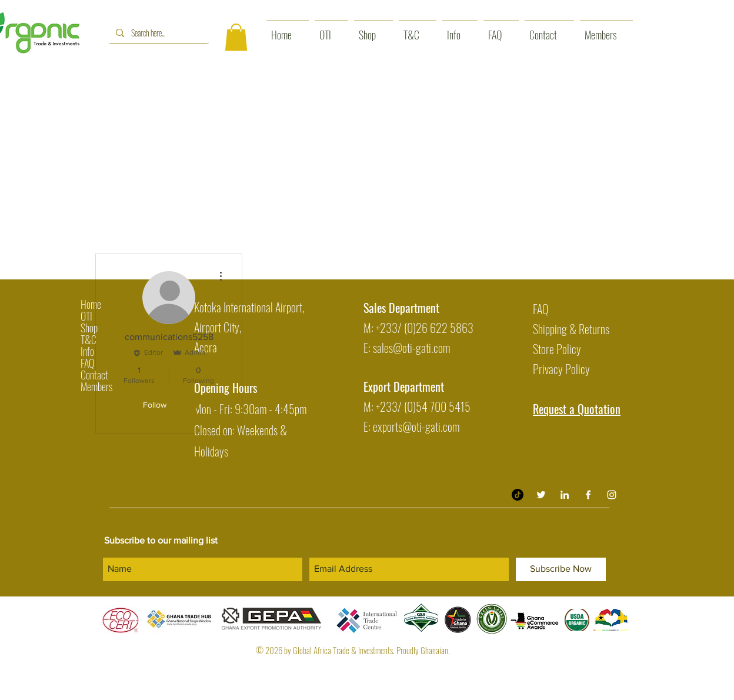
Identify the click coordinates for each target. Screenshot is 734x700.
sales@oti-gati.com (411, 348)
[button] (236, 37)
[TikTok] (518, 495)
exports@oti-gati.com (416, 426)
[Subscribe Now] (561, 569)
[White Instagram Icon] (612, 495)
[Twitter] (541, 495)
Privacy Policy (561, 369)
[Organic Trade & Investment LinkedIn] (565, 495)
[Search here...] (158, 33)
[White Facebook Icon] (588, 495)
